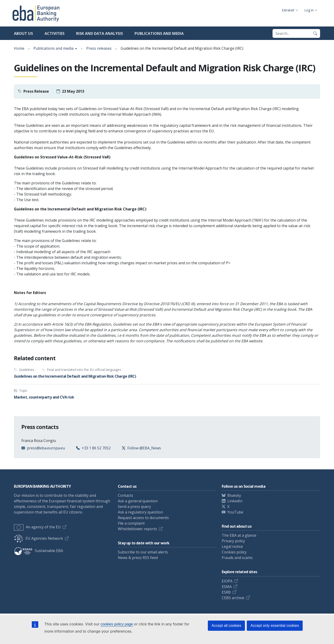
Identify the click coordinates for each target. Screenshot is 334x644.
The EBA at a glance (239, 535)
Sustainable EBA (39, 551)
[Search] (315, 33)
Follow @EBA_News (144, 448)
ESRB (226, 592)
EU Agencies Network (39, 538)
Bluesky (234, 495)
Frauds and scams (237, 558)
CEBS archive (233, 598)
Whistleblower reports (137, 529)
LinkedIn (235, 501)
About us (23, 33)
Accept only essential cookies (275, 626)
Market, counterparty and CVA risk (44, 397)
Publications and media (159, 33)
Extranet (288, 10)
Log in (309, 10)
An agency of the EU (37, 527)
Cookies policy (234, 552)
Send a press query (134, 507)
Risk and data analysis (100, 33)
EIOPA (227, 581)
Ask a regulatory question (140, 512)
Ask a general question (138, 501)
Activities (55, 33)
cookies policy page (117, 624)
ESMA (227, 587)
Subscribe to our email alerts (143, 552)
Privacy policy (233, 541)
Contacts (125, 495)
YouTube (235, 512)
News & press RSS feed (138, 558)
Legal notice (232, 546)
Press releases (99, 48)
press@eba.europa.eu (46, 448)
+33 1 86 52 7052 (96, 448)
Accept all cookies (226, 626)
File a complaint (131, 523)
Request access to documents (143, 518)
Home (19, 48)
